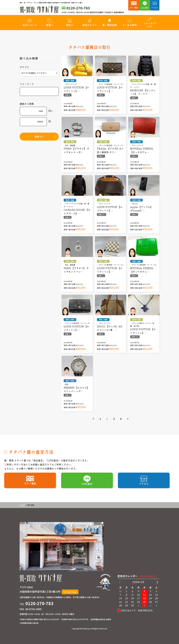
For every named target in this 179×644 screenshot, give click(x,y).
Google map (70, 592)
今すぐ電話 (134, 8)
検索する (39, 137)
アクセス (155, 8)
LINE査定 (145, 8)
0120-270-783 (39, 603)
